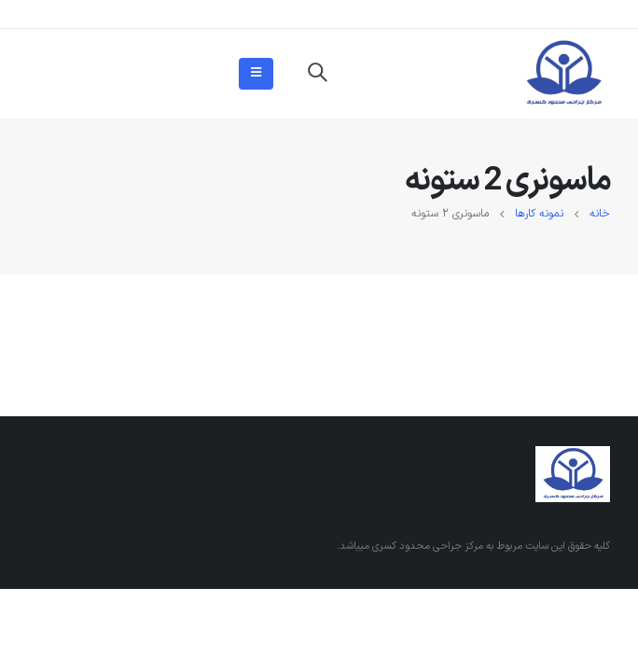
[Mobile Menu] (256, 74)
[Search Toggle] (317, 74)
